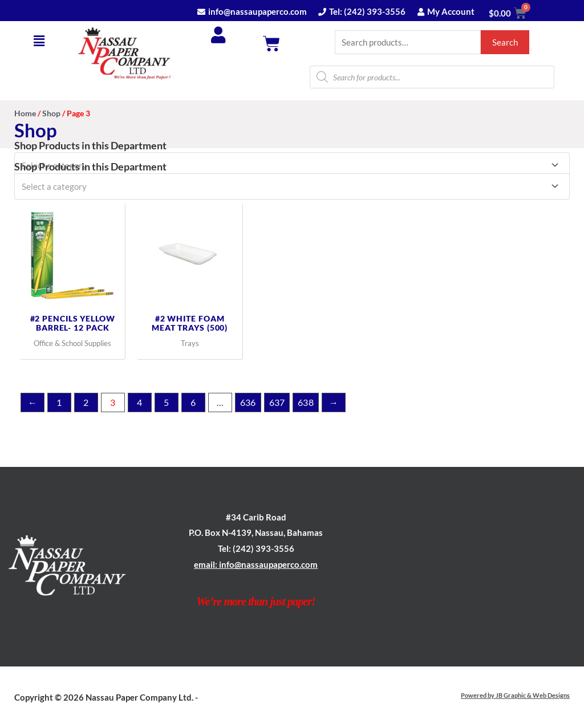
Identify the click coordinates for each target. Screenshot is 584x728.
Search (505, 42)
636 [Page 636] (248, 402)
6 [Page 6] (193, 402)
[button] (39, 41)
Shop (51, 114)
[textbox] (287, 186)
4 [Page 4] (139, 402)
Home (25, 114)
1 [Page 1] (59, 402)
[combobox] (292, 186)
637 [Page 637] (277, 402)
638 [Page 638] (306, 402)
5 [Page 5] (166, 402)
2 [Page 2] (86, 402)
